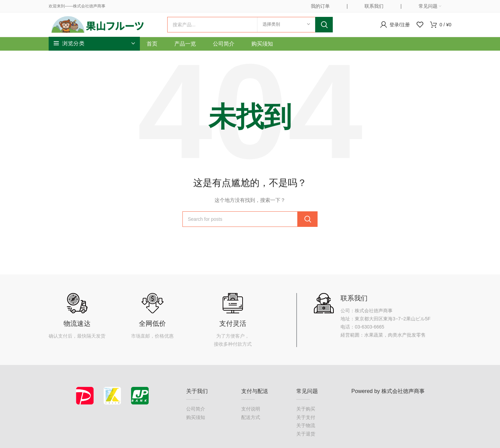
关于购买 (306, 419)
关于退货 (306, 443)
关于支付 (306, 427)
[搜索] (250, 29)
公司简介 (196, 419)
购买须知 (196, 427)
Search (324, 29)
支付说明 (251, 419)
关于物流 (306, 435)
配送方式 (251, 427)
